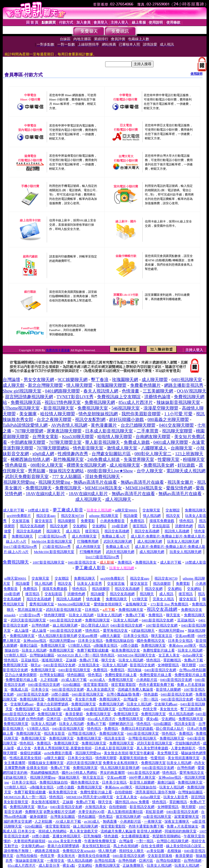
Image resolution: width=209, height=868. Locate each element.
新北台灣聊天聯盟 (45, 385)
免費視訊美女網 (159, 465)
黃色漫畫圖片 (104, 425)
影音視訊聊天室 (59, 408)
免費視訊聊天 (39, 488)
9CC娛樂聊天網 (72, 380)
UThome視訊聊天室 (21, 408)
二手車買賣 (148, 431)
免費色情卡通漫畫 (58, 350)
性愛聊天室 (169, 459)
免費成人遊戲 (137, 442)
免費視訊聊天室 (93, 408)
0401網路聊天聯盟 (63, 391)
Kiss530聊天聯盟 (78, 437)
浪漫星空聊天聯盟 (161, 408)
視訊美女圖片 (180, 482)
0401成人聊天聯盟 (171, 442)
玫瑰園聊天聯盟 (111, 385)
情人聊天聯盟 (79, 385)
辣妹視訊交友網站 (66, 471)
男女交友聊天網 (39, 380)
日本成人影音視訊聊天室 (109, 431)
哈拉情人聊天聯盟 (58, 414)
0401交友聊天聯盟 (176, 425)
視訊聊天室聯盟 (177, 431)
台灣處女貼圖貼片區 (111, 454)
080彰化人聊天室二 (153, 454)
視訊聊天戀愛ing (20, 482)
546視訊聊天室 (126, 408)
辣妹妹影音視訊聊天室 (178, 402)
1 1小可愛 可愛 (178, 414)
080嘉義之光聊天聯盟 (168, 419)
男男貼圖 (37, 471)
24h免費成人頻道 (104, 459)
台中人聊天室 (150, 471)
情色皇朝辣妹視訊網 (98, 414)
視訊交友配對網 (90, 419)
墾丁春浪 (100, 380)
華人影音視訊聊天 (102, 442)
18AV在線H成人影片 (46, 494)
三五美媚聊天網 (158, 391)
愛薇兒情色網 (179, 488)
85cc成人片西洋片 (136, 402)
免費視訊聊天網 (100, 402)
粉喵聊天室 (194, 459)
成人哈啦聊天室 (125, 465)
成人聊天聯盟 (155, 380)
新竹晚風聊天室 (68, 459)
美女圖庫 (28, 414)
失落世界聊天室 (139, 459)
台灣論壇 (11, 380)
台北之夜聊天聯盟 (54, 419)
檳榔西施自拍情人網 (30, 459)
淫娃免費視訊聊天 (102, 477)
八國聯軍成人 (154, 448)
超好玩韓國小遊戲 (126, 419)
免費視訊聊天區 (26, 402)
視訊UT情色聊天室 (63, 402)
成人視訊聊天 (88, 499)
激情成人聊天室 (122, 448)
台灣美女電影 (45, 437)
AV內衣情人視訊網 (69, 425)
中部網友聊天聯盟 (28, 442)
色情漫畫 (130, 391)
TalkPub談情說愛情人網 (25, 425)
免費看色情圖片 (145, 385)
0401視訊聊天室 (187, 380)
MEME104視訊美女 (104, 488)
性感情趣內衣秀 (73, 454)
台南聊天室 (182, 448)
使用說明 (196, 74)
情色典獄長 (16, 465)
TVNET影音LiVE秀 (75, 397)
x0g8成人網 (43, 454)
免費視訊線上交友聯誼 (119, 397)
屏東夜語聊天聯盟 (64, 431)
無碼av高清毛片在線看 (95, 482)
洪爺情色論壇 (157, 397)
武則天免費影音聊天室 (27, 477)
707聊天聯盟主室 (65, 442)
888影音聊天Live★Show (110, 471)
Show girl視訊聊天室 (22, 391)
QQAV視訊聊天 (192, 391)
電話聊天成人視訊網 (186, 471)
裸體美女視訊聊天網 (86, 465)
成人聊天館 (14, 385)
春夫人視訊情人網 (101, 391)
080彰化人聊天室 (47, 465)
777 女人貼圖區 (67, 477)
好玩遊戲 (186, 465)
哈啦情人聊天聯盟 (115, 437)
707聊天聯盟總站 (53, 448)
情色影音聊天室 (88, 448)
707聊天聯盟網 (29, 431)
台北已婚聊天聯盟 (138, 425)
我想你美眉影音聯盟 (141, 414)
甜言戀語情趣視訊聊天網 (29, 397)
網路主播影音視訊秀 (184, 385)
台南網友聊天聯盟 (153, 437)
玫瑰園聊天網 (125, 380)
